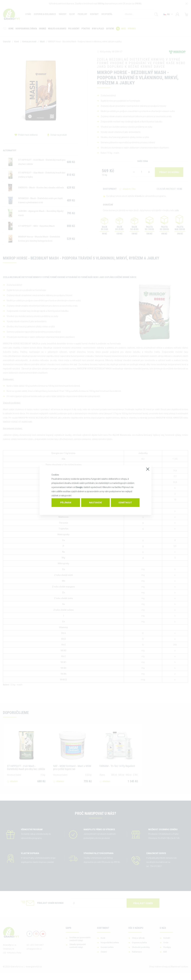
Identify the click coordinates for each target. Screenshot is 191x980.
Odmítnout (125, 503)
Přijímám (66, 503)
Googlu (79, 487)
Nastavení (95, 503)
